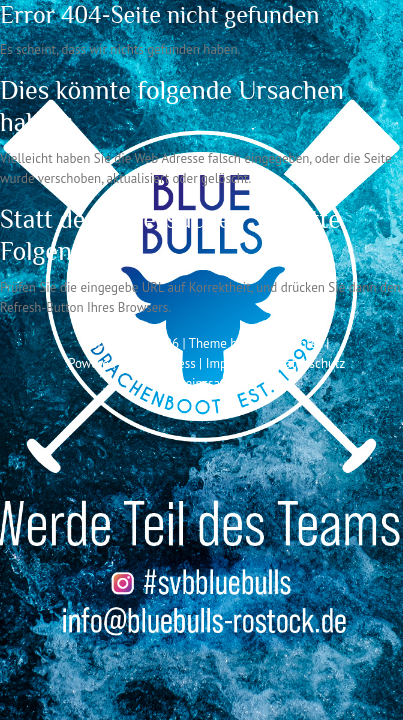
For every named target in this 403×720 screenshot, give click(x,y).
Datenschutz (311, 363)
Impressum (236, 363)
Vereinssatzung (210, 383)
